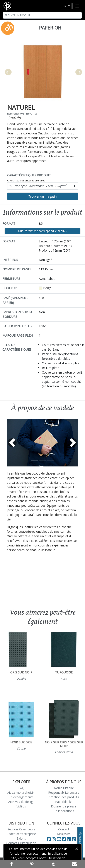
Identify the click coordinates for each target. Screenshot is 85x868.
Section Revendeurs (21, 829)
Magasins (64, 834)
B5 (37, 186)
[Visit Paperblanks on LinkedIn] (69, 839)
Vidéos (21, 806)
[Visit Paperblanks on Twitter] (64, 839)
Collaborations (64, 811)
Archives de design (21, 802)
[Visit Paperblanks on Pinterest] (74, 839)
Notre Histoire (64, 788)
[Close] (76, 849)
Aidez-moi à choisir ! (21, 792)
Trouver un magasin (42, 196)
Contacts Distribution (21, 843)
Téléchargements (21, 797)
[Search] (42, 15)
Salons (21, 838)
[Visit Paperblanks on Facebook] (49, 839)
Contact (64, 829)
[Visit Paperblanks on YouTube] (59, 839)
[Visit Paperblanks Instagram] (54, 839)
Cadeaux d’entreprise (21, 834)
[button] (12, 443)
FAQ (21, 788)
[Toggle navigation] (77, 6)
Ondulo (14, 118)
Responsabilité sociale (64, 792)
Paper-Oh (50, 28)
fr (65, 6)
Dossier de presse (64, 806)
